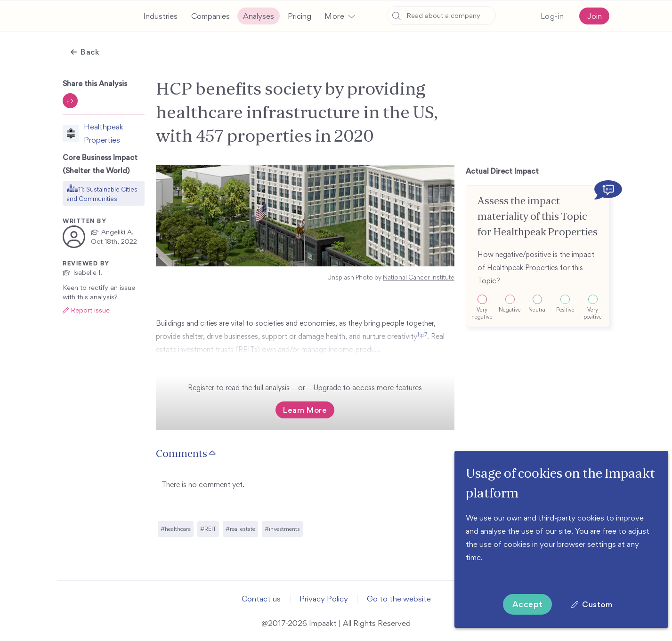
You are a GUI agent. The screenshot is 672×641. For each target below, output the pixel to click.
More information (496, 570)
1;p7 (194, 347)
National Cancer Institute (419, 277)
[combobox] (441, 16)
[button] (340, 16)
